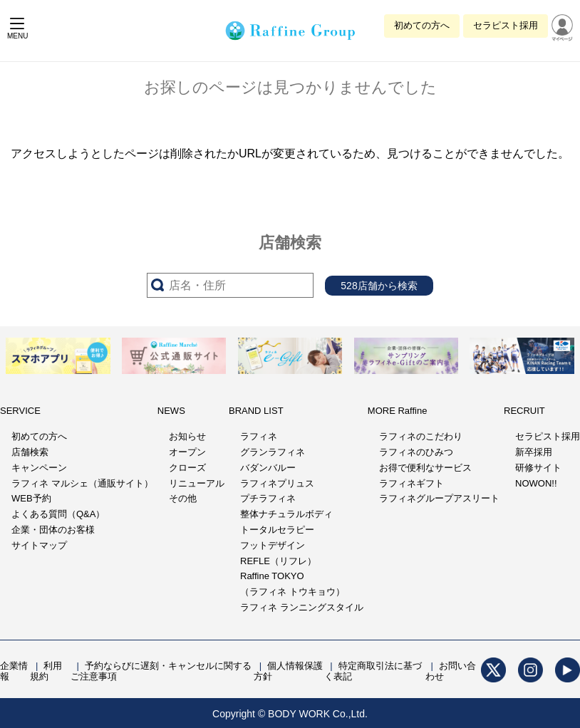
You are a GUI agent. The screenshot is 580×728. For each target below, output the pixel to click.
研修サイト (538, 468)
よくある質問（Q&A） (58, 514)
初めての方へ (422, 25)
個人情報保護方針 (288, 671)
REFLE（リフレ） (278, 561)
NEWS (171, 411)
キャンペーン (39, 468)
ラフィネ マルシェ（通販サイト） (82, 483)
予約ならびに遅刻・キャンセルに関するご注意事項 (161, 671)
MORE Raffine (398, 411)
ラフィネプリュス (277, 483)
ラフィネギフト (411, 483)
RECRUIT (524, 411)
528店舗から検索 (379, 286)
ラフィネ (259, 436)
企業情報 (14, 671)
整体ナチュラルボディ (286, 514)
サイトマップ (39, 545)
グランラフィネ (273, 452)
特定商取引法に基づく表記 (373, 671)
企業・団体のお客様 (53, 530)
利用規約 (46, 671)
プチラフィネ (268, 498)
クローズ (187, 468)
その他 (183, 498)
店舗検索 (30, 452)
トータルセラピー (277, 530)
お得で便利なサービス (425, 468)
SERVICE (20, 411)
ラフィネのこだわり (421, 436)
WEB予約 (31, 498)
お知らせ (187, 436)
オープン (187, 452)
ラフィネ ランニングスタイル (302, 607)
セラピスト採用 (506, 25)
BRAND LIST (256, 411)
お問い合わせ (451, 671)
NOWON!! (536, 483)
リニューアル (197, 483)
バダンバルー (268, 468)
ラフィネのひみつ (416, 452)
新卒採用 (534, 452)
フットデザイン (273, 545)
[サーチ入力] (230, 285)
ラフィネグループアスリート (439, 498)
